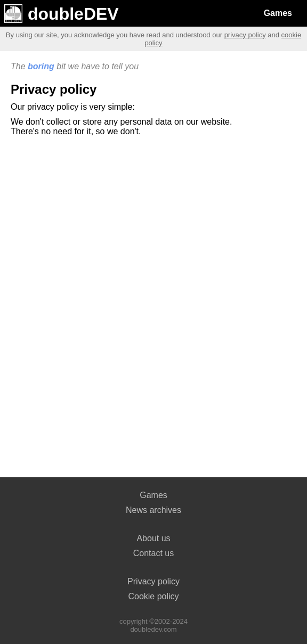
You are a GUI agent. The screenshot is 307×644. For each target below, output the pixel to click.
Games (278, 13)
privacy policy (245, 35)
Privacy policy (153, 581)
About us (153, 538)
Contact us (153, 553)
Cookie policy (153, 596)
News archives (153, 510)
